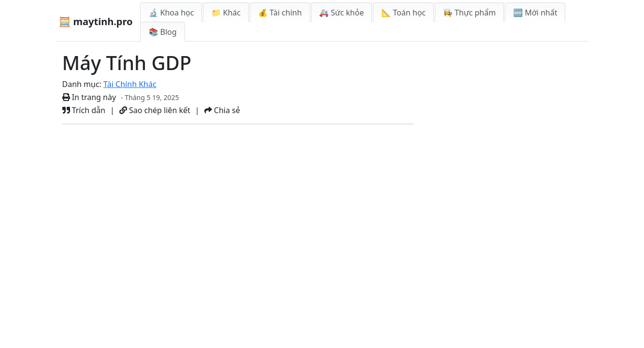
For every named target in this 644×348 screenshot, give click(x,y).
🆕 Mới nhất (535, 13)
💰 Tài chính (280, 13)
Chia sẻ (222, 110)
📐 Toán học (403, 13)
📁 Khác (226, 13)
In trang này (89, 97)
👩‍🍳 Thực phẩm (469, 13)
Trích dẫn (84, 110)
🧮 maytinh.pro (96, 22)
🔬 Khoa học (171, 13)
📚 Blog (162, 32)
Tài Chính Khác (130, 84)
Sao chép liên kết (155, 110)
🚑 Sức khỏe (342, 13)
